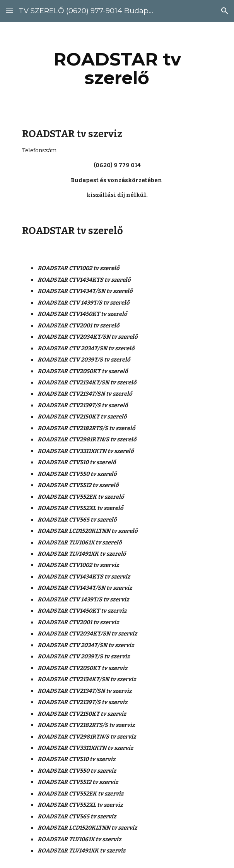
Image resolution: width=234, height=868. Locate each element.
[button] (9, 11)
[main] (117, 69)
